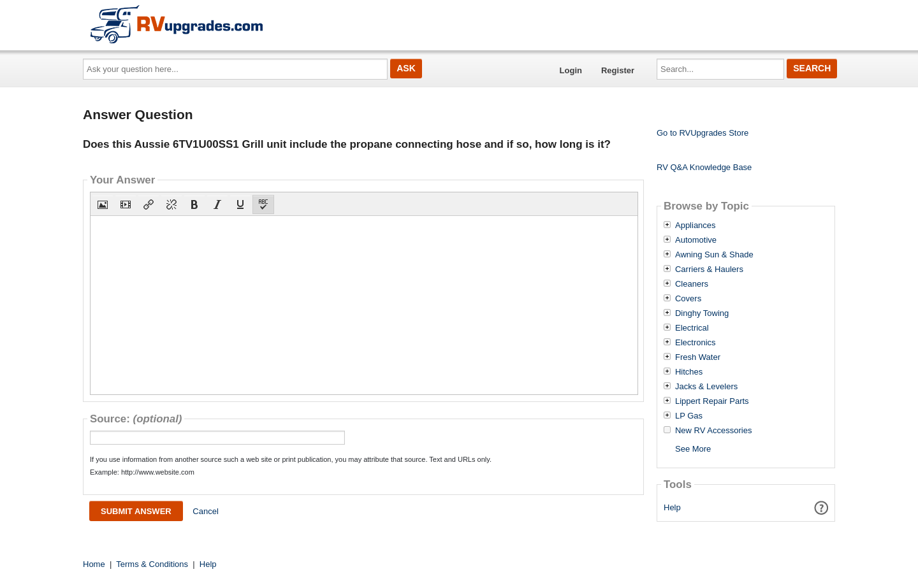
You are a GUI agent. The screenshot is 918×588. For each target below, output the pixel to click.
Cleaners (692, 284)
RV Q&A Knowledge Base (704, 167)
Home (94, 564)
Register (618, 70)
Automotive (696, 240)
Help (672, 507)
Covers (688, 299)
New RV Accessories (713, 431)
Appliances (696, 226)
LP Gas (689, 416)
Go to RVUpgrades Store (703, 133)
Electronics (696, 343)
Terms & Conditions (152, 564)
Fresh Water (698, 357)
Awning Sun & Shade (714, 255)
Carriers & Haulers (709, 269)
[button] (103, 204)
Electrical (692, 328)
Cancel (205, 511)
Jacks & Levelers (706, 387)
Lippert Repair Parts (712, 401)
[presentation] (103, 204)
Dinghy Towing (702, 313)
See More (693, 449)
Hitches (689, 372)
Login (571, 70)
